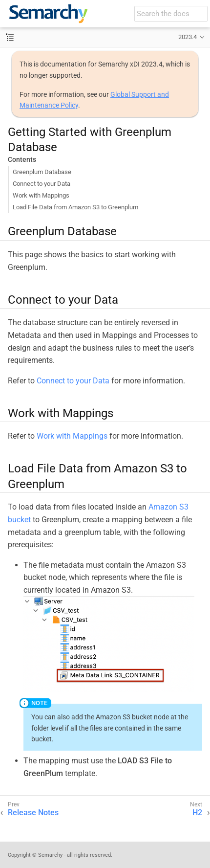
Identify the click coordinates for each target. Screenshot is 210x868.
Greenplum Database (42, 172)
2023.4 (188, 37)
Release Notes (33, 812)
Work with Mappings (41, 195)
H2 (197, 812)
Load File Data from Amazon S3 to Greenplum (75, 207)
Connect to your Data (42, 184)
